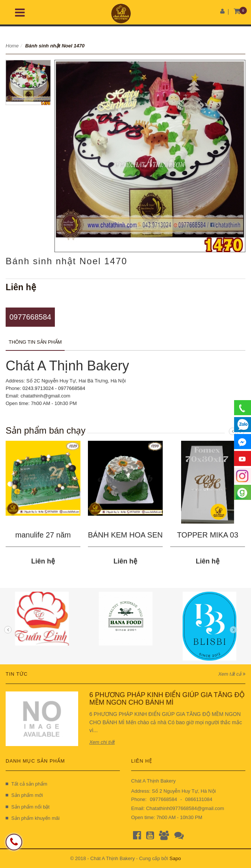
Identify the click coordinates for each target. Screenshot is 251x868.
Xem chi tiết (102, 742)
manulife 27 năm (43, 535)
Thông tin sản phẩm (35, 342)
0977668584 (30, 317)
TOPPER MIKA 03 (208, 535)
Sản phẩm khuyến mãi (33, 818)
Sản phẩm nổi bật (28, 807)
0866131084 (199, 799)
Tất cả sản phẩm (26, 784)
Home (12, 46)
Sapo (175, 858)
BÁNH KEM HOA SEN (125, 535)
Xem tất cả (232, 674)
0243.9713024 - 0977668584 (54, 388)
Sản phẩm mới (24, 795)
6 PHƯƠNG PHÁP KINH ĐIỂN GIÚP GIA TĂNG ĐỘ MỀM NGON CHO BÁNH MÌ (167, 699)
